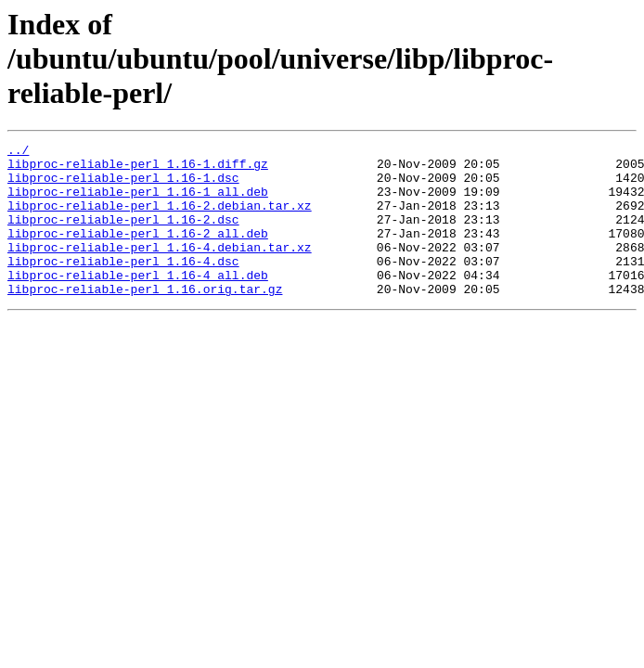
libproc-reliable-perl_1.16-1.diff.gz (138, 169)
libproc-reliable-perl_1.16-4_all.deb (138, 302)
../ (18, 152)
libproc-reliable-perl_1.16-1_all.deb (138, 202)
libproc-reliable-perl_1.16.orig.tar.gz (145, 319)
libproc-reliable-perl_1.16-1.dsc (123, 186)
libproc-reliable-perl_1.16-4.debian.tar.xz (160, 269)
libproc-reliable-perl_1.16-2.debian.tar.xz (160, 219)
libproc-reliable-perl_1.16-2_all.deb (138, 252)
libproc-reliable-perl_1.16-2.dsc (123, 236)
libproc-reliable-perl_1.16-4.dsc (123, 286)
